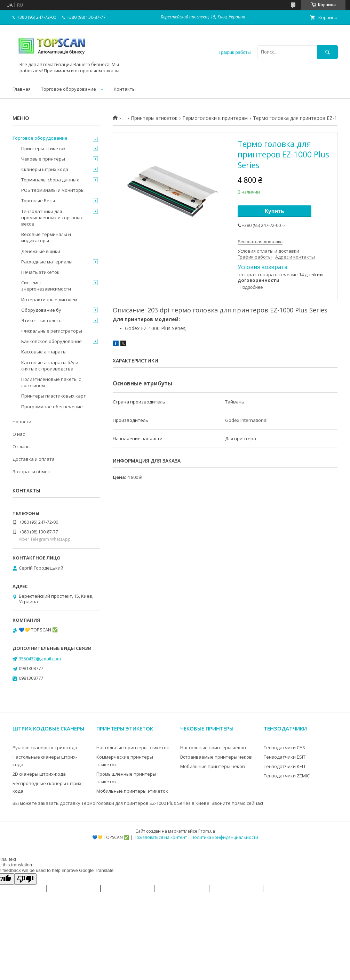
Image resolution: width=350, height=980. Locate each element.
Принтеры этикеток (154, 118)
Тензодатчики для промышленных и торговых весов (52, 218)
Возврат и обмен (31, 472)
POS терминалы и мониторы (53, 190)
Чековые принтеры (43, 159)
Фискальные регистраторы (52, 331)
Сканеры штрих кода (45, 169)
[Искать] (327, 52)
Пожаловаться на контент (160, 837)
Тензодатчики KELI (284, 766)
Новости (22, 422)
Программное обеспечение (52, 407)
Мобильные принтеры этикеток (132, 791)
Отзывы (22, 447)
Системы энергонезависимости (46, 286)
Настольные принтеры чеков (213, 748)
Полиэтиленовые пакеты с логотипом (51, 382)
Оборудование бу (41, 310)
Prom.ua (207, 831)
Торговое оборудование (69, 89)
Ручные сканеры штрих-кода (45, 748)
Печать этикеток (40, 272)
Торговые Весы (38, 201)
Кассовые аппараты (44, 352)
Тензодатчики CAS (284, 748)
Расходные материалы (47, 262)
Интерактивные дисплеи (49, 300)
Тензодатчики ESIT (285, 757)
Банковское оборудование (51, 341)
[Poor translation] (25, 879)
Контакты (125, 89)
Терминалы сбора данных (50, 180)
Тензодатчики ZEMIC (287, 776)
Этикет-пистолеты (42, 320)
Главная (22, 89)
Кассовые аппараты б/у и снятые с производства (50, 366)
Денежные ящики (41, 251)
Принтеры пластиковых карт (54, 396)
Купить (275, 211)
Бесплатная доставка (260, 242)
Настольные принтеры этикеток (133, 748)
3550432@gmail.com (40, 659)
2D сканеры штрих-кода (39, 774)
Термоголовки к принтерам (215, 118)
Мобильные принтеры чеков (213, 766)
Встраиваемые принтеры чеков (216, 757)
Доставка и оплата (34, 459)
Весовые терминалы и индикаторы (46, 237)
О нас (19, 434)
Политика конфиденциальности (225, 837)
